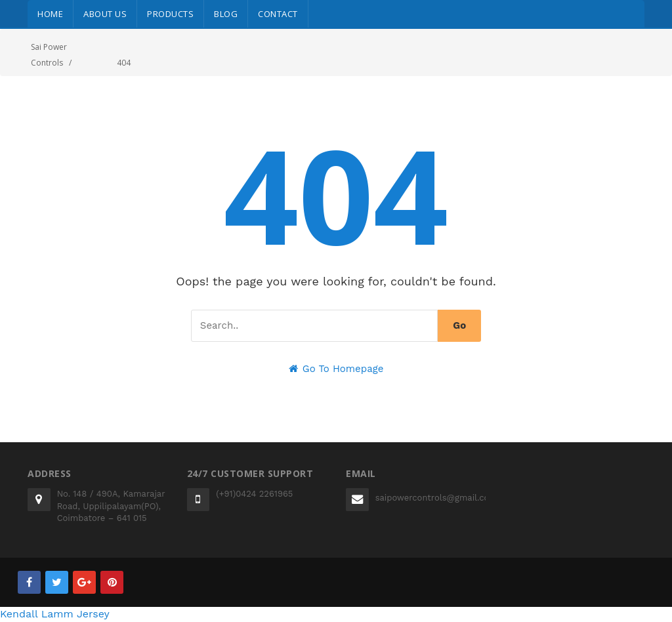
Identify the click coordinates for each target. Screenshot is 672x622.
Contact (278, 14)
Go (459, 325)
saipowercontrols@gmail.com (430, 498)
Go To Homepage (336, 369)
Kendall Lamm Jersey (55, 614)
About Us (105, 14)
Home (50, 14)
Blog (226, 14)
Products (170, 14)
